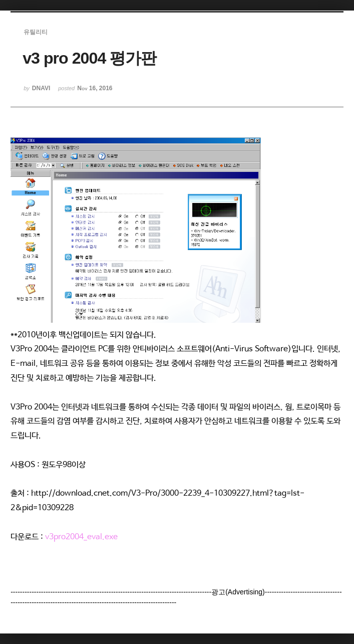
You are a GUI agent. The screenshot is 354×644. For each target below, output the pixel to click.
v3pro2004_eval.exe (81, 537)
